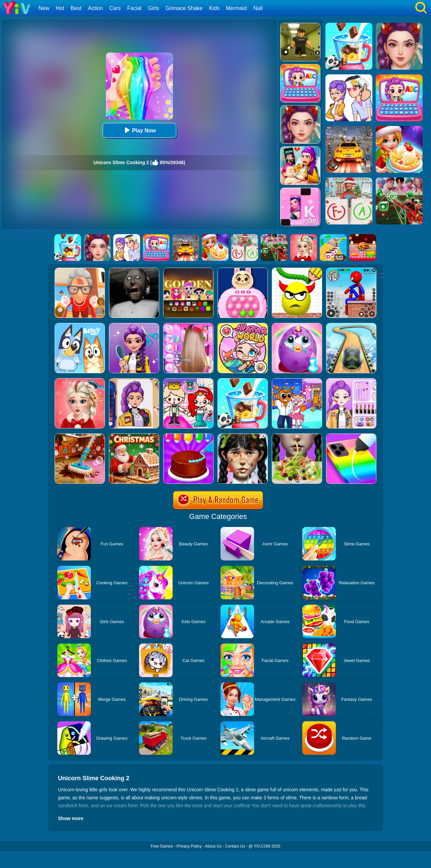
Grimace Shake (184, 8)
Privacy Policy (189, 846)
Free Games (162, 846)
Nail (258, 8)
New (44, 8)
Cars (115, 8)
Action (95, 8)
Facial (134, 8)
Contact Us (235, 846)
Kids (214, 8)
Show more (71, 818)
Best (76, 8)
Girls (154, 8)
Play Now (139, 130)
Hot (60, 8)
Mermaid (236, 8)
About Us (213, 846)
